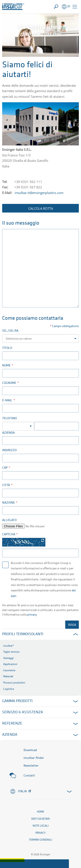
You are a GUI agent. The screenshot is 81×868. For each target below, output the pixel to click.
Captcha (9, 535)
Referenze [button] (12, 724)
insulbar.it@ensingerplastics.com (39, 193)
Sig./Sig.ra (10, 331)
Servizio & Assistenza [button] (23, 712)
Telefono (10, 418)
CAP (5, 468)
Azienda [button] (10, 735)
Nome (6, 366)
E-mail (7, 401)
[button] (75, 7)
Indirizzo (9, 450)
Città (6, 485)
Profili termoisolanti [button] (23, 634)
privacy (32, 615)
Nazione (9, 503)
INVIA (72, 625)
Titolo (7, 348)
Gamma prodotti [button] (17, 701)
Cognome (9, 383)
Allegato (9, 520)
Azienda (8, 433)
